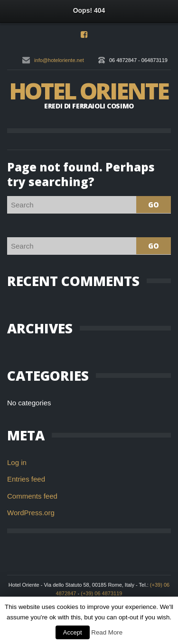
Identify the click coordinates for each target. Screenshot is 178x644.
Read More (107, 632)
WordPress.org (31, 513)
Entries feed (26, 479)
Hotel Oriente (89, 91)
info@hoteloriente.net (59, 60)
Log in (17, 462)
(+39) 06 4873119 (101, 593)
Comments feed (32, 496)
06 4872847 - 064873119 (138, 60)
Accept (73, 632)
